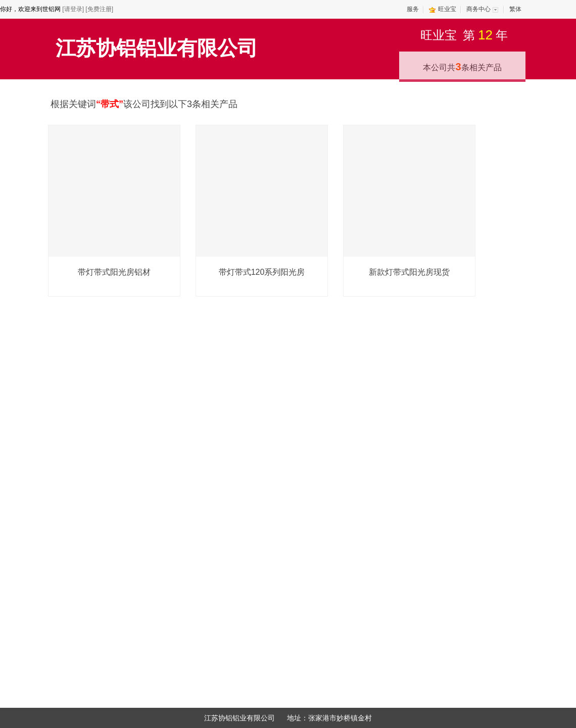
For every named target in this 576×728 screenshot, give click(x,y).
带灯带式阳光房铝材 (114, 272)
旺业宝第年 (464, 35)
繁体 (515, 9)
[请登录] (73, 9)
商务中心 (478, 9)
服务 (413, 9)
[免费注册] (99, 9)
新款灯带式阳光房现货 (409, 272)
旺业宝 (447, 9)
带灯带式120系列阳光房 (262, 272)
